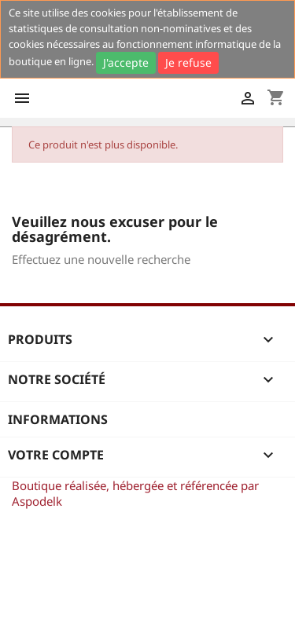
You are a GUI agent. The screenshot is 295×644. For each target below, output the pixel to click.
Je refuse (188, 62)
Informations (58, 419)
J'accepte (126, 62)
